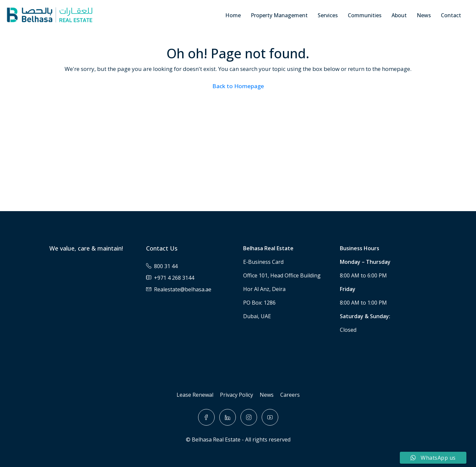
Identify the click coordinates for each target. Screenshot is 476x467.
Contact (451, 15)
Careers (290, 395)
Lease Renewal (195, 395)
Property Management (279, 15)
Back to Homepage (238, 86)
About (399, 15)
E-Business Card (263, 262)
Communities (365, 15)
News (424, 15)
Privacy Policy (237, 395)
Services (328, 15)
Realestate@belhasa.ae (183, 289)
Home (233, 15)
